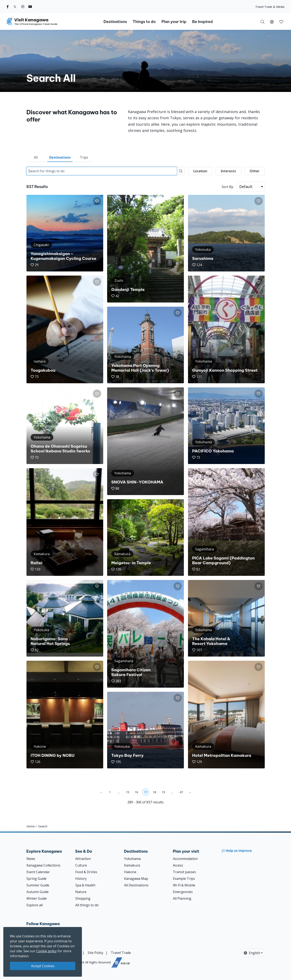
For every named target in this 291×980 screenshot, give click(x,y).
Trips (84, 157)
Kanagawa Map (136, 879)
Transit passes (184, 872)
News (31, 859)
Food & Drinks (86, 872)
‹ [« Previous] (101, 792)
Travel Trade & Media (270, 7)
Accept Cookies (43, 966)
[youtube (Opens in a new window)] (30, 7)
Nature (81, 892)
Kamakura (132, 865)
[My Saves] (281, 22)
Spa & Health (85, 885)
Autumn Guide (38, 892)
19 (163, 792)
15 (128, 792)
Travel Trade (121, 953)
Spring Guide (37, 879)
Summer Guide (38, 885)
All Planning (182, 898)
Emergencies (183, 892)
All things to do (87, 905)
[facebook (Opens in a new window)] (8, 7)
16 (137, 792)
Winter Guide (37, 898)
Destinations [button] (115, 22)
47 (181, 792)
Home (31, 826)
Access (178, 865)
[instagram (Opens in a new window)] (23, 7)
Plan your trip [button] (174, 22)
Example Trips (184, 879)
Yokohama (132, 859)
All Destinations (136, 885)
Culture (81, 865)
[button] (272, 22)
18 (154, 792)
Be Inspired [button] (202, 22)
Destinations (60, 157)
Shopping (83, 898)
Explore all (35, 905)
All (36, 157)
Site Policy (95, 953)
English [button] (252, 953)
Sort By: (228, 187)
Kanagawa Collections (43, 865)
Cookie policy (46, 951)
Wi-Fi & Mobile (184, 885)
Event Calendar (38, 872)
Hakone (130, 872)
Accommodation (185, 859)
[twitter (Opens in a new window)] (15, 7)
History (81, 879)
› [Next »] (190, 792)
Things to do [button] (144, 22)
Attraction (83, 859)
